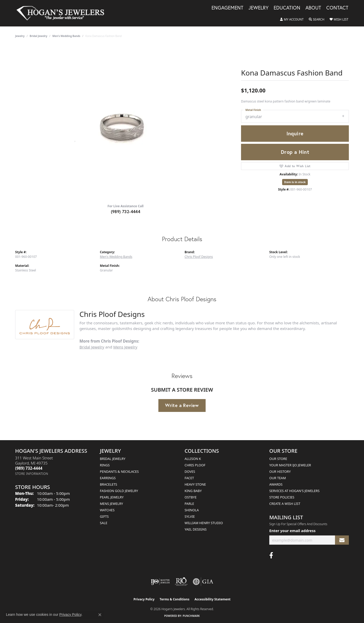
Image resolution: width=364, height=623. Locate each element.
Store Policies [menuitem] (282, 497)
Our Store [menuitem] (278, 459)
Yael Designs (196, 529)
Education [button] (287, 8)
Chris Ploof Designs (199, 257)
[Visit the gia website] (203, 582)
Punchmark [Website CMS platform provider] (191, 616)
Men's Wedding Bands (66, 36)
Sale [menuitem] (104, 523)
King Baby (193, 491)
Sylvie (190, 516)
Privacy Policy (144, 599)
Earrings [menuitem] (108, 478)
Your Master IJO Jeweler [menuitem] (290, 465)
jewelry (20, 36)
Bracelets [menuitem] (108, 484)
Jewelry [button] (258, 8)
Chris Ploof (195, 465)
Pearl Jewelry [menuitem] (112, 497)
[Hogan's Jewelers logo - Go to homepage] (63, 13)
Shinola (192, 510)
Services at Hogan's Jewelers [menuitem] (294, 491)
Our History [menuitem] (280, 471)
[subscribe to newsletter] (342, 540)
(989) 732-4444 (126, 211)
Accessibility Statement (213, 599)
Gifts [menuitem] (104, 516)
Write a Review (182, 405)
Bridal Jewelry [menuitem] (113, 459)
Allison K (193, 459)
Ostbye (191, 497)
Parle (189, 504)
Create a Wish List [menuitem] (285, 504)
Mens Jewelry (125, 347)
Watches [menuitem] (107, 510)
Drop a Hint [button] (295, 152)
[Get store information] (32, 474)
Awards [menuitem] (276, 484)
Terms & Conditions (175, 599)
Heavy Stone (195, 484)
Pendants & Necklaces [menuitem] (119, 471)
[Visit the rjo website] (181, 582)
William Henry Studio (204, 523)
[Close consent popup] (100, 615)
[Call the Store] (29, 468)
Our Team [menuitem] (278, 478)
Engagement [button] (227, 8)
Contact (337, 8)
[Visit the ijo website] (160, 582)
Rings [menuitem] (105, 465)
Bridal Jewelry (39, 36)
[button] (292, 20)
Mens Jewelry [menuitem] (111, 504)
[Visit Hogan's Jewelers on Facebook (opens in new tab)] (271, 555)
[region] (126, 123)
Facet (189, 478)
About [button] (313, 8)
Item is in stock (295, 182)
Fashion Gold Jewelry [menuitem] (119, 491)
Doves (190, 471)
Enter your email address (292, 531)
